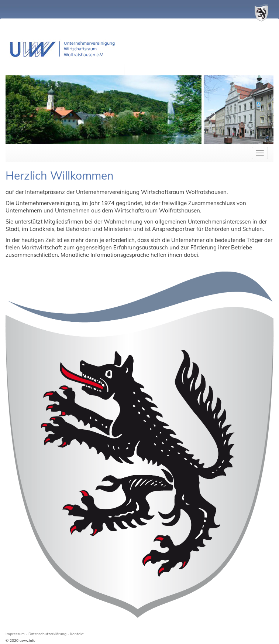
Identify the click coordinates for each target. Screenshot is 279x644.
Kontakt (77, 634)
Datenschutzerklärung (47, 634)
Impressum (15, 634)
